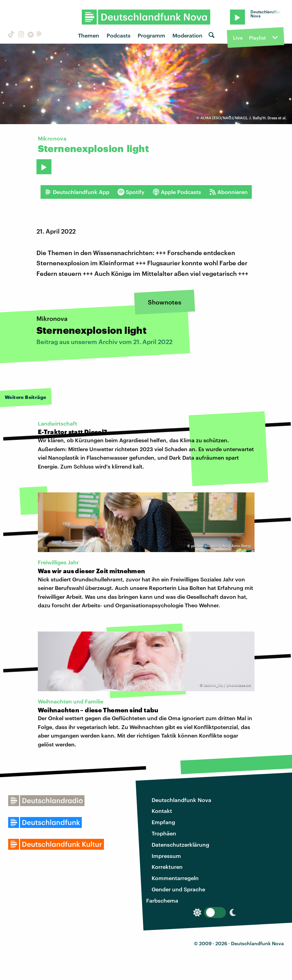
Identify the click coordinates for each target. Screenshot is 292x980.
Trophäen (164, 833)
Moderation (187, 35)
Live (238, 38)
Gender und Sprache (178, 889)
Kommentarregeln (175, 878)
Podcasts (119, 35)
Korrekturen (167, 867)
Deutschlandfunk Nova (181, 800)
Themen (89, 35)
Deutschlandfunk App (77, 192)
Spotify (131, 192)
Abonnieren (228, 192)
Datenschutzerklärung (180, 844)
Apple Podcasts (177, 192)
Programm (151, 35)
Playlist (257, 38)
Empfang (163, 822)
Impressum (166, 856)
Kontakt (162, 811)
